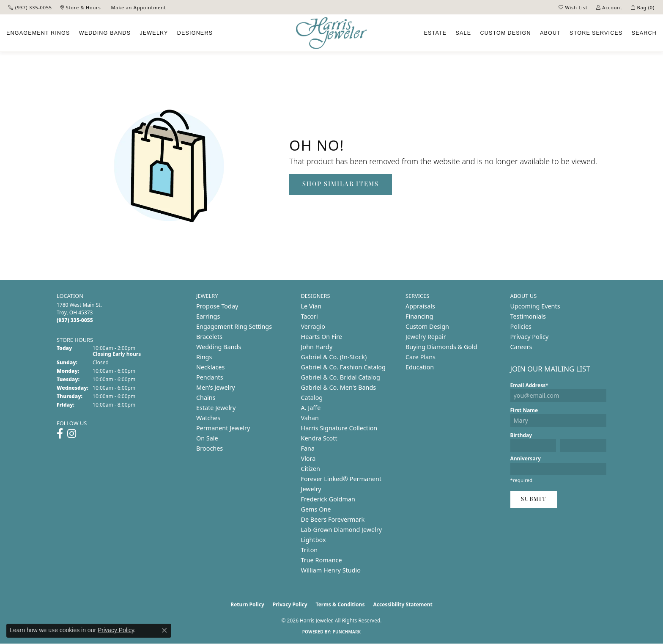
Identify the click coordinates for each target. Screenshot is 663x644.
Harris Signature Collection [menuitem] (339, 428)
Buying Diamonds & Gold (441, 347)
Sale (464, 33)
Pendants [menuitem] (210, 377)
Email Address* (529, 385)
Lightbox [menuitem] (314, 540)
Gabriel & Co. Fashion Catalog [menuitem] (343, 367)
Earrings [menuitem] (208, 316)
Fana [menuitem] (308, 448)
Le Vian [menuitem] (311, 306)
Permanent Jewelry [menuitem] (223, 428)
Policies (521, 326)
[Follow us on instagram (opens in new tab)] (72, 434)
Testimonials (528, 316)
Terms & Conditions (340, 604)
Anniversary (526, 458)
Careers (521, 347)
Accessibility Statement (403, 604)
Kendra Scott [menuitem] (319, 438)
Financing (419, 316)
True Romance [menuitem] (322, 560)
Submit (534, 500)
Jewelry (154, 33)
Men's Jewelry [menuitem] (216, 387)
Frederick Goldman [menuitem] (328, 499)
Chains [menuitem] (206, 398)
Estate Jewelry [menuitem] (216, 408)
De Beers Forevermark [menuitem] (333, 519)
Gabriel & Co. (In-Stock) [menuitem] (334, 357)
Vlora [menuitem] (308, 458)
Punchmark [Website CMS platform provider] (347, 632)
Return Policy (247, 604)
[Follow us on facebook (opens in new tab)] (60, 434)
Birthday (521, 435)
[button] (573, 7)
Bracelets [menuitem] (209, 337)
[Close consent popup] (164, 630)
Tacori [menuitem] (310, 316)
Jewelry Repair (426, 337)
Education (420, 367)
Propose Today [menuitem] (217, 306)
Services (596, 33)
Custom (505, 33)
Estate (435, 33)
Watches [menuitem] (208, 418)
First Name (524, 410)
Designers (195, 33)
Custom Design (427, 326)
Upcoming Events (535, 306)
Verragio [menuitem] (313, 326)
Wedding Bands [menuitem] (219, 347)
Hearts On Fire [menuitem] (322, 337)
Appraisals (420, 306)
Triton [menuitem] (310, 550)
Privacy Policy (530, 337)
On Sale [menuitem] (207, 438)
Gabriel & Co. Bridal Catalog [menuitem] (341, 377)
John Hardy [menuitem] (317, 347)
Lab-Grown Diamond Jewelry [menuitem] (342, 530)
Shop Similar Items (341, 184)
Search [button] (644, 33)
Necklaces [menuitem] (210, 367)
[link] (30, 7)
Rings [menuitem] (204, 357)
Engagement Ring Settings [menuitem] (234, 326)
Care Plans (421, 357)
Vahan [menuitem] (310, 418)
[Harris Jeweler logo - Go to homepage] (331, 33)
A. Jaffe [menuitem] (311, 408)
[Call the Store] (75, 320)
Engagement (38, 33)
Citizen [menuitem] (311, 469)
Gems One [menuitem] (316, 509)
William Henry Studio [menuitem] (331, 570)
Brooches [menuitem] (210, 448)
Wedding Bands (105, 33)
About (550, 33)
